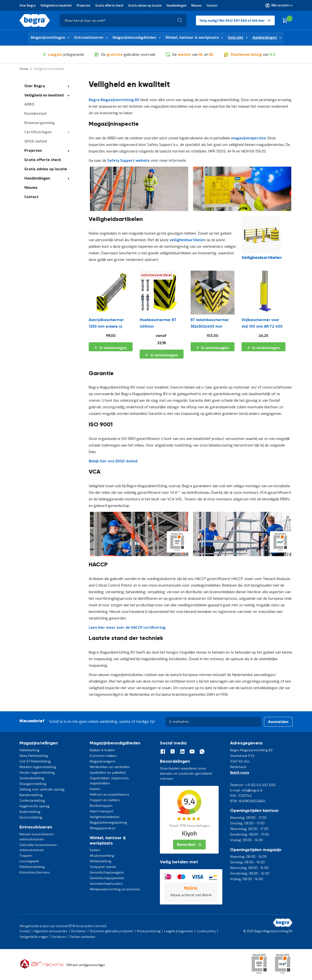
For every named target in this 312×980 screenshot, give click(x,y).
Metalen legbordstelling (38, 767)
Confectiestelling (32, 801)
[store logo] (35, 20)
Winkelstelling (100, 861)
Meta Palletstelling (34, 756)
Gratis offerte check (109, 6)
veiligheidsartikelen (188, 240)
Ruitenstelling (30, 812)
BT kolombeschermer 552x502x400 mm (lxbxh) (210, 324)
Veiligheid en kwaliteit (56, 6)
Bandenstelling (31, 795)
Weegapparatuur (103, 828)
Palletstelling (29, 750)
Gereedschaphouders (106, 884)
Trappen (26, 856)
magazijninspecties (248, 138)
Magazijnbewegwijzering (108, 823)
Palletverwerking (32, 867)
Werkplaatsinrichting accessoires (115, 889)
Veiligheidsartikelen (105, 817)
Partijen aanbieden (83, 937)
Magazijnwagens (102, 761)
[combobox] (123, 20)
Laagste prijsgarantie (179, 931)
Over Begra (28, 6)
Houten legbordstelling (37, 773)
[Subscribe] (278, 722)
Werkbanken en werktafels (110, 767)
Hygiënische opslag (34, 806)
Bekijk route (240, 773)
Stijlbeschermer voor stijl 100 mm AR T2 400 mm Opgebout (262, 324)
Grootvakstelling (32, 778)
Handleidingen (176, 6)
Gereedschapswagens (107, 872)
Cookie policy (206, 931)
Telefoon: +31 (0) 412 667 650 (253, 785)
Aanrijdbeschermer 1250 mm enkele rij (106, 323)
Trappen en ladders (105, 800)
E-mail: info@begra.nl (246, 790)
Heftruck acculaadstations (109, 794)
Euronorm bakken (103, 756)
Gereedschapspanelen (107, 878)
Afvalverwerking (102, 856)
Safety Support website (128, 161)
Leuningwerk (29, 861)
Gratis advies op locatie (145, 6)
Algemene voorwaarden (51, 931)
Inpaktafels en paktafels (108, 773)
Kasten (95, 789)
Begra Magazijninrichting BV (114, 100)
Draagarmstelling (33, 784)
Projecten (84, 6)
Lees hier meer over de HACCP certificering (127, 628)
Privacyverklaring (149, 931)
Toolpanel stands (103, 867)
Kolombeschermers (35, 872)
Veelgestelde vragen (34, 937)
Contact (212, 6)
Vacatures (59, 937)
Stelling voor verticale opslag (42, 789)
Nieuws (196, 6)
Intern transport (102, 811)
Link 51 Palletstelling (35, 761)
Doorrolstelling (31, 817)
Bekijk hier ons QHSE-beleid (113, 461)
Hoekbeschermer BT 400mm (158, 323)
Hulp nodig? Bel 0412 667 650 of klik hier (232, 21)
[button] (279, 5)
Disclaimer (79, 931)
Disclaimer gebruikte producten (112, 931)
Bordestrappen (101, 806)
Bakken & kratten (102, 750)
